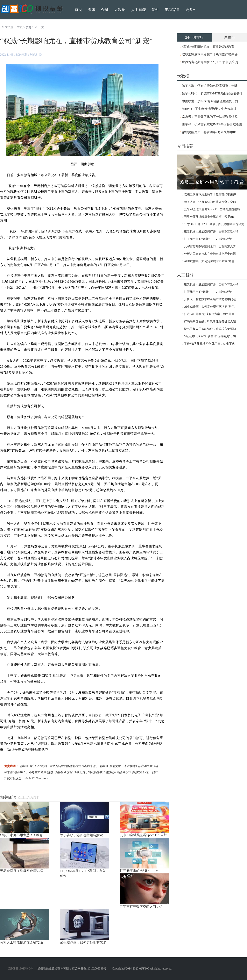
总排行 (230, 37)
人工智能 (139, 10)
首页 (78, 10)
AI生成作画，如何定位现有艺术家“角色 (209, 261)
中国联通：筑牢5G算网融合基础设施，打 (210, 101)
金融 (105, 10)
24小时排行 (195, 37)
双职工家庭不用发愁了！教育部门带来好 (210, 55)
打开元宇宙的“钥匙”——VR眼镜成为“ (208, 239)
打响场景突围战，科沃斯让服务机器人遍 (210, 321)
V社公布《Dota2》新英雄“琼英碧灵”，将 (210, 336)
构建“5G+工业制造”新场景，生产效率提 (209, 109)
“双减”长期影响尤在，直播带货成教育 (208, 47)
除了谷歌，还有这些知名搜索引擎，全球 (210, 86)
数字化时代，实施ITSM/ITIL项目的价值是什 (212, 93)
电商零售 (172, 10)
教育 (29, 27)
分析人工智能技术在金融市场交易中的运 (210, 254)
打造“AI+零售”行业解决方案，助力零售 (209, 314)
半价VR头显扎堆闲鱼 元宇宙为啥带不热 (209, 344)
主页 (20, 27)
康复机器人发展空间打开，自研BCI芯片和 (211, 232)
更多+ (190, 10)
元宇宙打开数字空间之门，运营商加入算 (210, 246)
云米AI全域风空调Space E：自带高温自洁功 (212, 209)
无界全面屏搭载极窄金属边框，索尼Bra (209, 217)
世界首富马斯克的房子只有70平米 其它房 (210, 62)
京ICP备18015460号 (21, 969)
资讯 (92, 10)
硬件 (155, 10)
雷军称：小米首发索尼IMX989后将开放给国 (212, 124)
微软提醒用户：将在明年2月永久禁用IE (209, 132)
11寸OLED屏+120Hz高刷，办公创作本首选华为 (214, 224)
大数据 (120, 10)
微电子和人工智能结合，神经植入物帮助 (210, 329)
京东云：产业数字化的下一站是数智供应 (210, 117)
